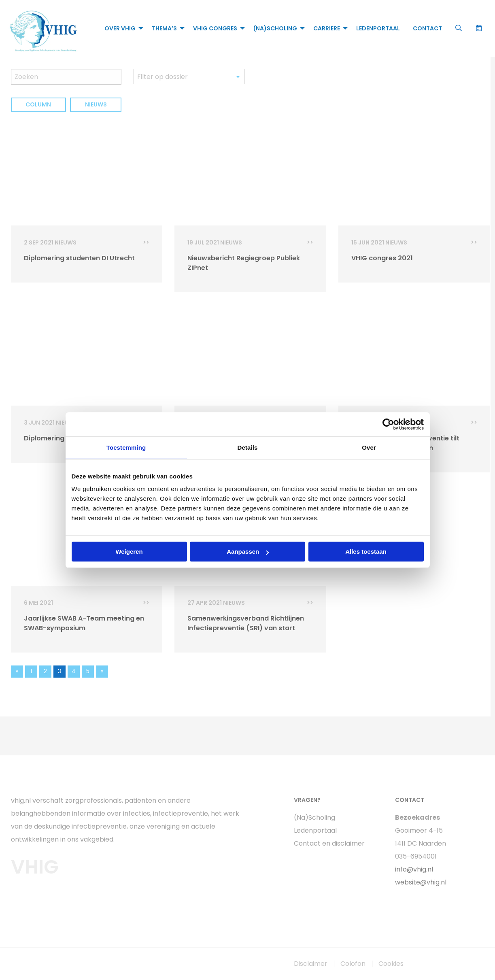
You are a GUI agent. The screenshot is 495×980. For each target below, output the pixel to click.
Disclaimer (311, 964)
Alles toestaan (366, 552)
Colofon (353, 964)
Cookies (391, 964)
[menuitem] (122, 28)
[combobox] (189, 77)
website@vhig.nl (421, 882)
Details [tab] (248, 447)
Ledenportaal (378, 28)
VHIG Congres (215, 28)
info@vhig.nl (414, 869)
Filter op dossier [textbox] (163, 77)
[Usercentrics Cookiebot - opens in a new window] (388, 424)
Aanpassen (248, 552)
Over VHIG (120, 28)
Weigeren (129, 552)
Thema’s (164, 28)
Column (38, 104)
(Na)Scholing (275, 28)
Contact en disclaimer (329, 843)
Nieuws (96, 104)
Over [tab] (369, 447)
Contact (427, 28)
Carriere (327, 28)
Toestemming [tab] (126, 447)
